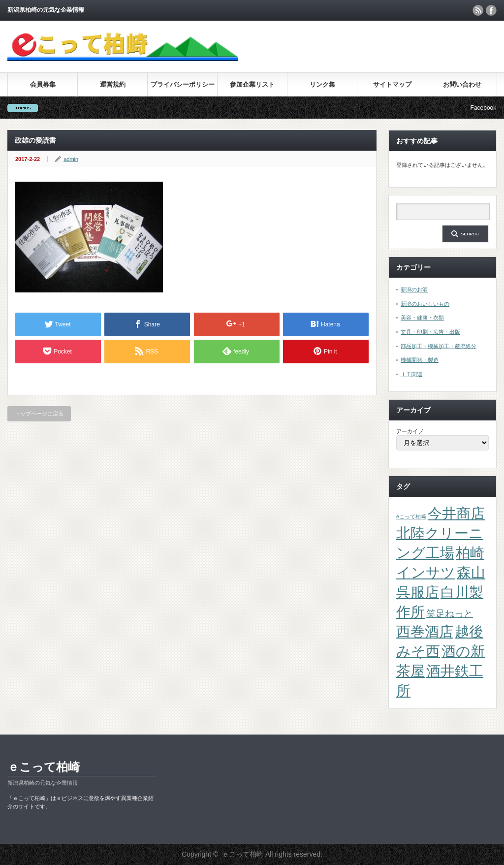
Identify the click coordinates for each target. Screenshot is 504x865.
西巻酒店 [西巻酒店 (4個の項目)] (425, 631)
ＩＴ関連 (411, 374)
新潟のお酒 (414, 289)
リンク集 (322, 84)
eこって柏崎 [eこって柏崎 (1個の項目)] (411, 516)
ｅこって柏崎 (44, 767)
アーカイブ (410, 431)
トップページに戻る (39, 414)
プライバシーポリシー (183, 84)
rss (478, 10)
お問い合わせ (462, 84)
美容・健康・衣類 (422, 318)
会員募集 (43, 84)
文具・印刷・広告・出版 (430, 332)
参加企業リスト (252, 84)
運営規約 (113, 84)
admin (71, 159)
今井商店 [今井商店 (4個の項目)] (456, 513)
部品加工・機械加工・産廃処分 (439, 346)
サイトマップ (392, 84)
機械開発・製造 (420, 360)
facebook (491, 10)
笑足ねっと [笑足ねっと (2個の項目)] (450, 614)
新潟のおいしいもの (425, 304)
